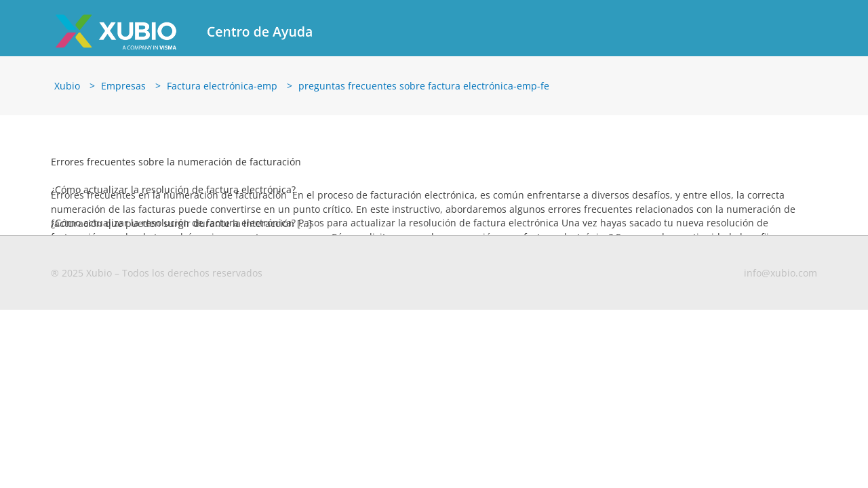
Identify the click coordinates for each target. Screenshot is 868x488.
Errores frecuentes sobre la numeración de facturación (176, 162)
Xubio (67, 86)
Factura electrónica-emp (222, 86)
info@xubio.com (781, 273)
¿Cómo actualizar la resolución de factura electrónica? (173, 189)
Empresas (123, 86)
